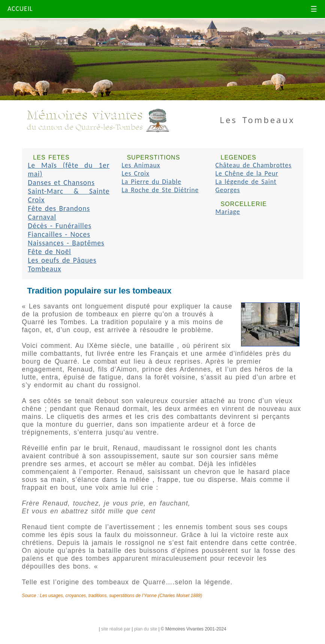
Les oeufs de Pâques (62, 260)
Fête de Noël (49, 252)
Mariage (228, 212)
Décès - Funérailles (60, 226)
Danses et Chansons (61, 183)
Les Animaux (141, 165)
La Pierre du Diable (151, 182)
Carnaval (42, 217)
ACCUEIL (20, 9)
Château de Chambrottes (254, 165)
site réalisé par (116, 629)
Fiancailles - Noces (59, 234)
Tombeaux (44, 269)
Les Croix (135, 173)
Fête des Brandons (59, 208)
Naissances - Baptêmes (66, 243)
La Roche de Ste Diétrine (160, 190)
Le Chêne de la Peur (247, 173)
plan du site (146, 629)
